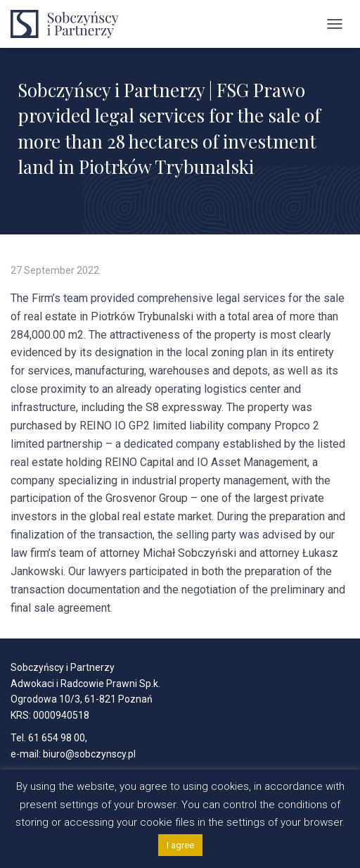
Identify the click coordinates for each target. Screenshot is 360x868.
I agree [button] (180, 845)
